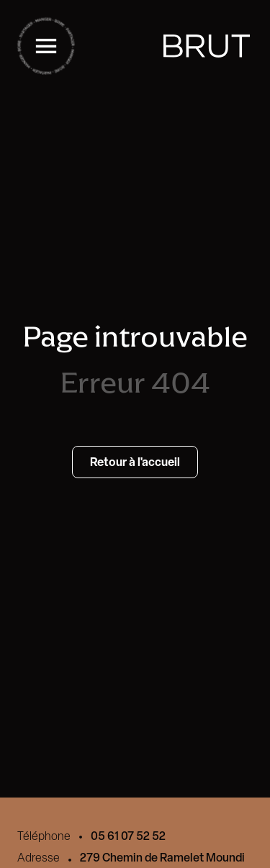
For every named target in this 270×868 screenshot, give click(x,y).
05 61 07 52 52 (128, 836)
